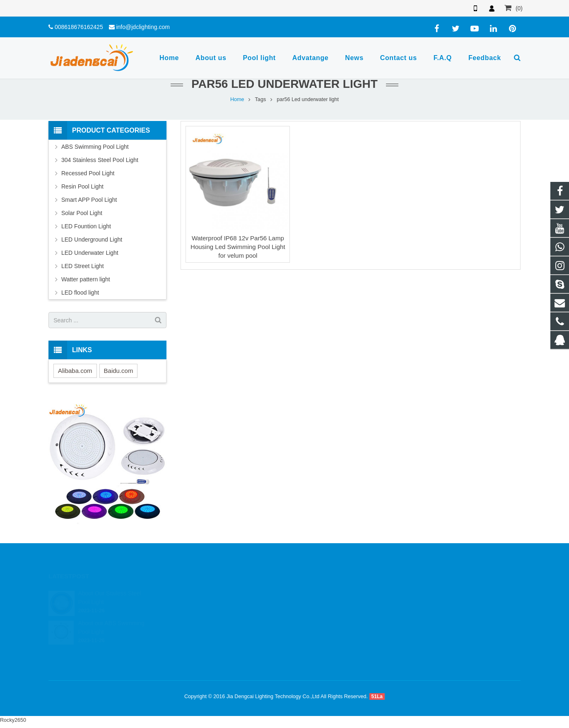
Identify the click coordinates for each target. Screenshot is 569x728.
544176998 (313, 592)
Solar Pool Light (82, 213)
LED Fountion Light (86, 226)
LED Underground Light (92, 239)
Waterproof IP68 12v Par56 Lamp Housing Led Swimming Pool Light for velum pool (238, 247)
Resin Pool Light (82, 186)
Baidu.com (119, 371)
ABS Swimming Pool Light (95, 147)
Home (237, 99)
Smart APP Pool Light (89, 200)
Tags (261, 99)
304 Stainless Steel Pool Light (100, 160)
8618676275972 (318, 604)
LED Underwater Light (90, 253)
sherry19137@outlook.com (331, 640)
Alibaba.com (75, 371)
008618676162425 (79, 27)
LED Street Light (83, 266)
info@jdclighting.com (143, 27)
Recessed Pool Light (88, 173)
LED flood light (80, 293)
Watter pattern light (86, 279)
